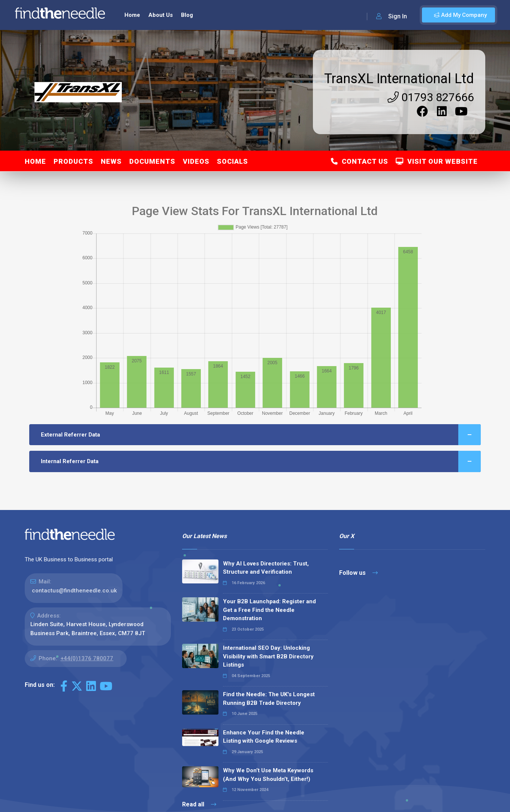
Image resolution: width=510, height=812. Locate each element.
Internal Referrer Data (261, 461)
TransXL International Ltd (399, 79)
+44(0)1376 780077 (87, 658)
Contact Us (360, 161)
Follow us (358, 573)
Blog (187, 15)
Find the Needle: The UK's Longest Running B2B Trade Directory (269, 699)
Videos (196, 161)
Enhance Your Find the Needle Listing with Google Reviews (264, 737)
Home (132, 15)
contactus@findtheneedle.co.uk (74, 591)
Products (73, 161)
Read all (199, 804)
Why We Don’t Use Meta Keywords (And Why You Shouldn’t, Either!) (268, 775)
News (111, 161)
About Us (161, 15)
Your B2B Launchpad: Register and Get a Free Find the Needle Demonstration (269, 610)
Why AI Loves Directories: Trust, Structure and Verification (266, 568)
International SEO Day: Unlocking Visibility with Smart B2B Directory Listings (268, 656)
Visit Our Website (437, 161)
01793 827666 (431, 97)
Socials (233, 161)
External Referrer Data (261, 435)
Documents (152, 161)
